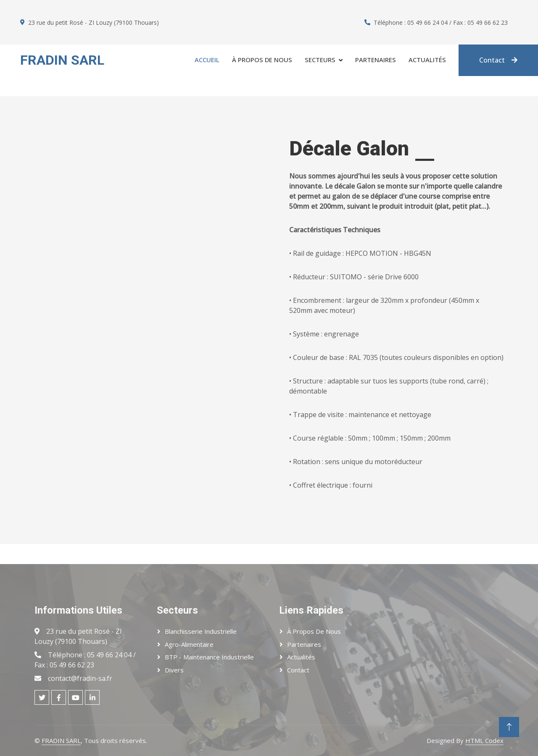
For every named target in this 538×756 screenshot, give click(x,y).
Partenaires (376, 60)
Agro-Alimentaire (189, 644)
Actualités (427, 60)
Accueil (207, 60)
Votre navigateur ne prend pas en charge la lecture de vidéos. (134, 320)
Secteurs (320, 60)
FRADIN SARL (61, 740)
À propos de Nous (262, 60)
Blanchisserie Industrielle (201, 631)
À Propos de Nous (314, 631)
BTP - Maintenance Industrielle (209, 657)
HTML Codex (484, 740)
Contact (498, 60)
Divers (174, 670)
